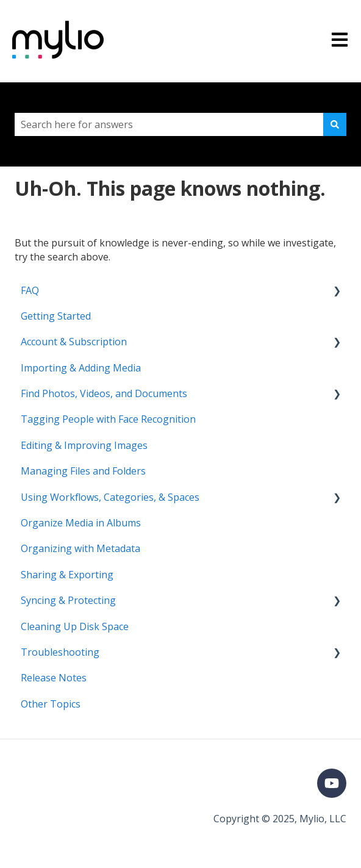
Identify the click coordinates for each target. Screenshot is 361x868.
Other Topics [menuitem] (51, 704)
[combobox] (169, 124)
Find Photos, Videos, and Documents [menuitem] (104, 393)
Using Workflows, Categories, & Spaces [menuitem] (110, 497)
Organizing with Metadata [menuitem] (80, 548)
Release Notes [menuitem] (54, 678)
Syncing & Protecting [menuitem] (68, 600)
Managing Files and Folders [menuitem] (83, 471)
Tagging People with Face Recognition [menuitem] (108, 419)
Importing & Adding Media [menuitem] (81, 368)
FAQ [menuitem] (30, 290)
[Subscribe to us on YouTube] (332, 783)
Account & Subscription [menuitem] (74, 342)
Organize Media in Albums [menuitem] (81, 523)
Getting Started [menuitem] (56, 316)
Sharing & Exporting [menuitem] (67, 575)
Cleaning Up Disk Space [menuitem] (75, 626)
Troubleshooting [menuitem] (60, 652)
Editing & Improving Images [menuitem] (84, 445)
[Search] (335, 124)
